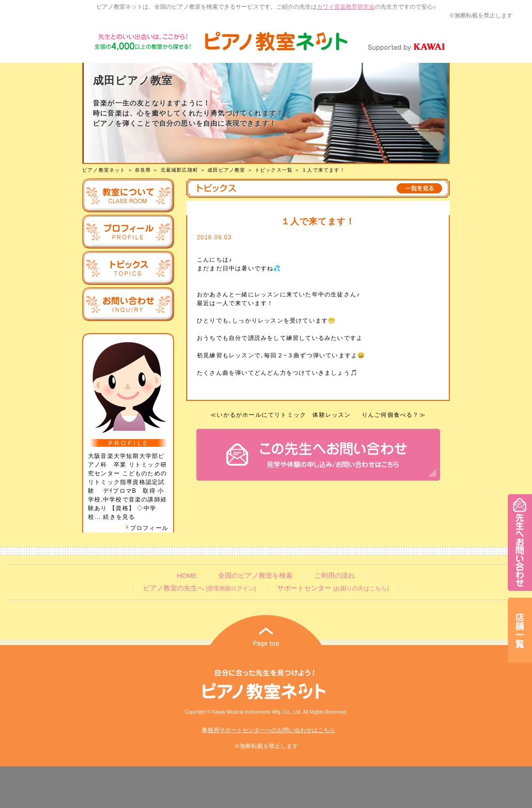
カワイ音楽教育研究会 (346, 7)
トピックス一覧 (274, 170)
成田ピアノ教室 (226, 170)
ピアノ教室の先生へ (199, 588)
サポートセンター (333, 588)
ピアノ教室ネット (104, 170)
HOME (187, 576)
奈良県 (143, 170)
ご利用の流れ (335, 576)
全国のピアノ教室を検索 (255, 576)
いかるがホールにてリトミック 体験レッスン (284, 415)
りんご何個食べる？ (391, 415)
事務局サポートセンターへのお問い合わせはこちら (268, 730)
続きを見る (119, 517)
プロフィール (147, 528)
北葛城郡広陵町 (179, 170)
